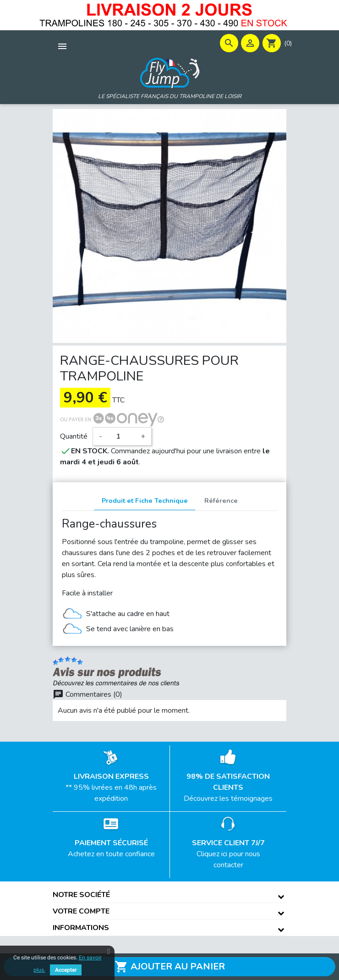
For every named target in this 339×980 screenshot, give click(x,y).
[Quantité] (121, 436)
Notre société (81, 895)
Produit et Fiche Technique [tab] (145, 501)
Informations (81, 928)
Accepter (66, 970)
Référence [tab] (221, 501)
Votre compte (81, 911)
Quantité (74, 436)
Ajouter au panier (170, 967)
